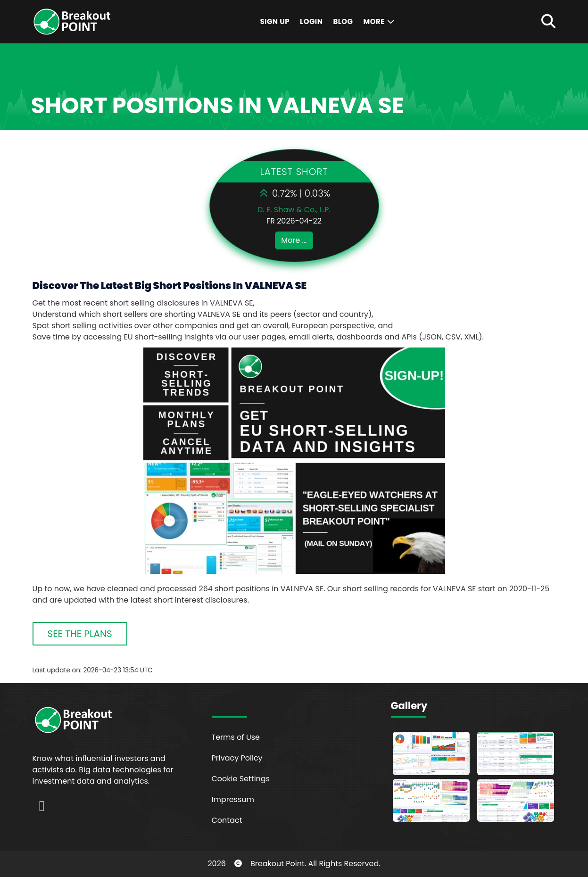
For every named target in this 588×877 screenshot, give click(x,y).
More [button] (379, 21)
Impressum (233, 799)
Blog (343, 21)
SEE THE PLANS (80, 634)
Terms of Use (236, 737)
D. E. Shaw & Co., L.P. (294, 210)
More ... (294, 240)
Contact (227, 820)
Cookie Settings (241, 779)
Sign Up (275, 21)
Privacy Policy (237, 758)
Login (311, 21)
